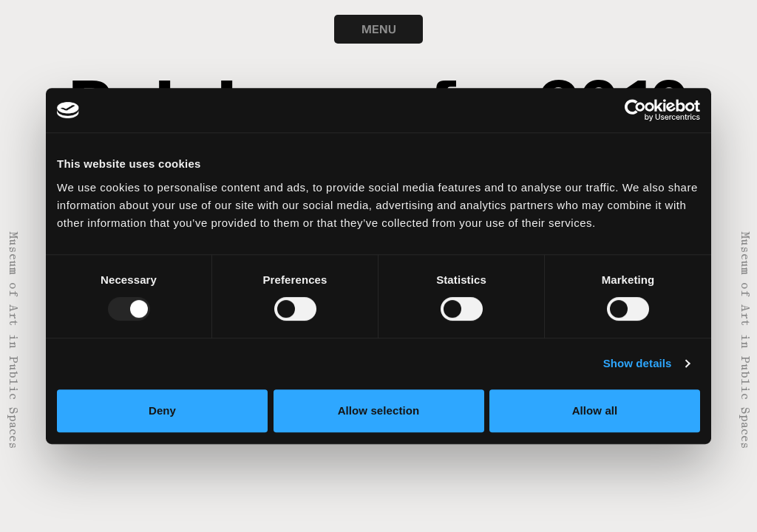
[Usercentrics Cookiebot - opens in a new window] (635, 110)
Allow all (595, 410)
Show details (638, 363)
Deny (162, 410)
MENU (379, 29)
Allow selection (379, 410)
